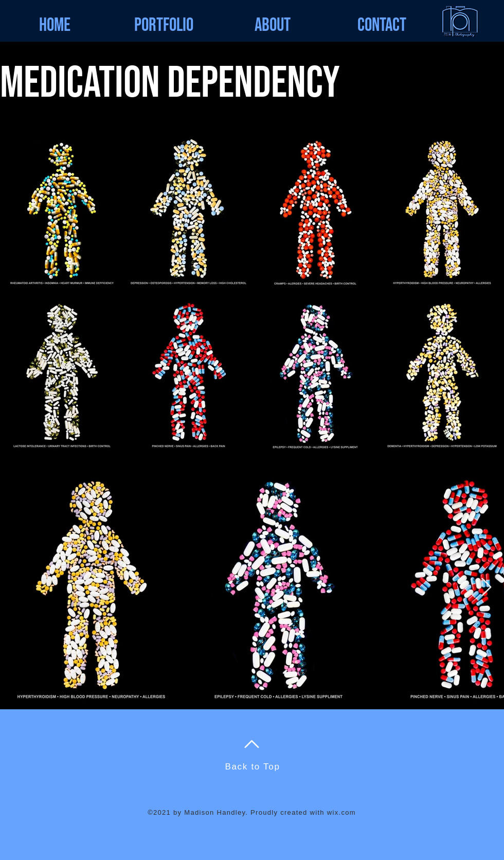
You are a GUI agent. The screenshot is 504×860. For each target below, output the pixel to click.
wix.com (341, 812)
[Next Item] (486, 588)
